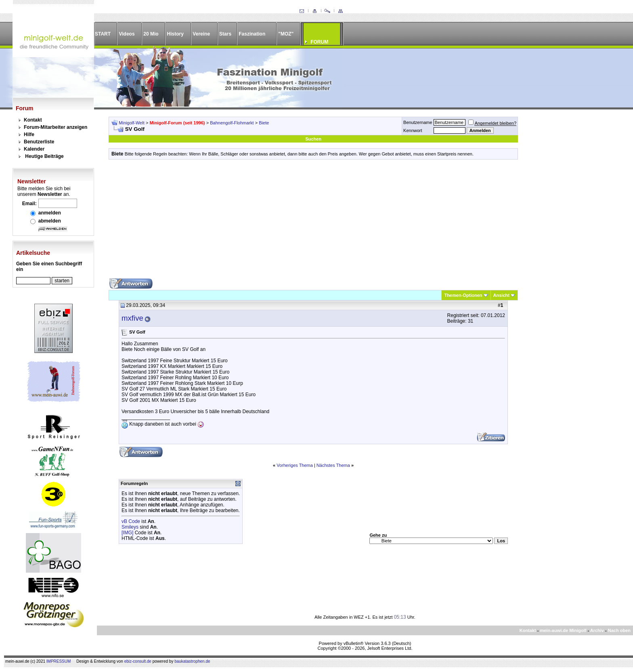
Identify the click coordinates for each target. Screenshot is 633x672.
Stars (225, 34)
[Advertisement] (313, 222)
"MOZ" (286, 34)
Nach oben (619, 630)
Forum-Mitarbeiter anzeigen (56, 127)
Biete (264, 123)
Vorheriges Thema (295, 465)
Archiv (597, 630)
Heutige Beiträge (44, 156)
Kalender (34, 149)
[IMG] (127, 533)
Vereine (201, 34)
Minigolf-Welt (131, 123)
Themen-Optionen (463, 295)
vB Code (131, 521)
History (175, 34)
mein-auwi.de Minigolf (563, 630)
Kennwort (413, 130)
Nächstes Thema (333, 465)
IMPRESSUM (59, 661)
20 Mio (151, 34)
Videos (127, 34)
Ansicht (501, 295)
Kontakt (33, 120)
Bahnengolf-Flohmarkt (232, 123)
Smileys (130, 527)
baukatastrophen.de (192, 661)
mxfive (132, 318)
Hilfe (29, 134)
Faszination (252, 34)
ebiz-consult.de (138, 661)
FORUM (319, 42)
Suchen (313, 139)
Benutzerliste (39, 142)
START (103, 34)
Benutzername (418, 122)
